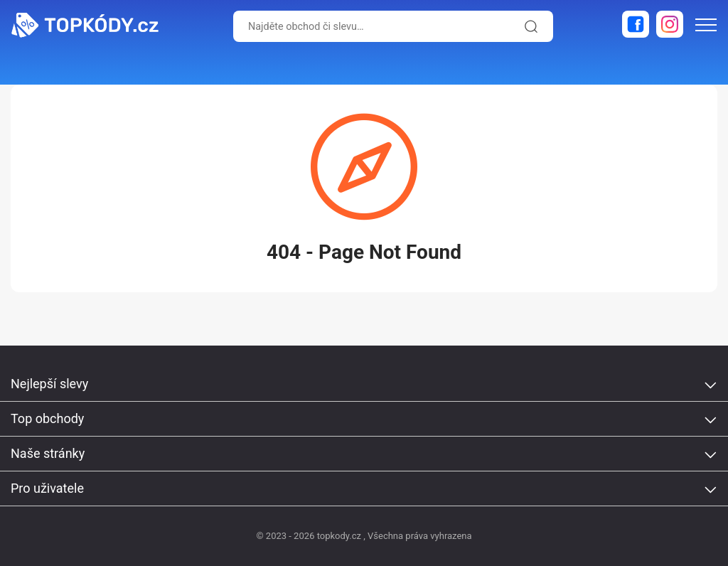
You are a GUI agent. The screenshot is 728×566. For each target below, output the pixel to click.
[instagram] (670, 24)
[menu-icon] (706, 25)
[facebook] (636, 24)
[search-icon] (529, 26)
